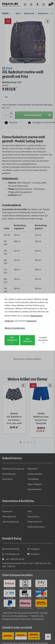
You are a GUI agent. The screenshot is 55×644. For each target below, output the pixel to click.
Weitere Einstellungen (15, 328)
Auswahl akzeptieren (43, 340)
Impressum (31, 321)
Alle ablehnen (28, 340)
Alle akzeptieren (12, 340)
